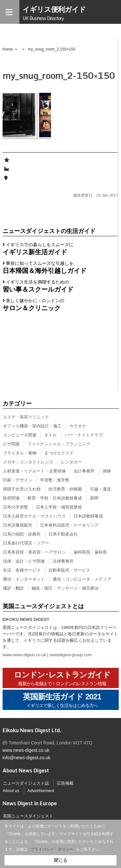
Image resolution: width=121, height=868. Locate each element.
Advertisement (41, 791)
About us (11, 791)
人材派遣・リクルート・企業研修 (34, 471)
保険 (107, 471)
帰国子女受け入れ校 (22, 489)
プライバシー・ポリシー (52, 849)
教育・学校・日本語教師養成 (55, 498)
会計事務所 (84, 471)
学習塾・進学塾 (55, 480)
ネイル (50, 435)
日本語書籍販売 (18, 525)
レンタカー (71, 462)
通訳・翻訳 (13, 588)
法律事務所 (63, 561)
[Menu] (10, 12)
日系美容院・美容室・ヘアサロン (34, 552)
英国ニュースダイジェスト (28, 816)
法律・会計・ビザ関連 (24, 561)
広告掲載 (65, 783)
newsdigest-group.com (71, 655)
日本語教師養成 (88, 516)
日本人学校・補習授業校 (59, 507)
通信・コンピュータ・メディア (82, 579)
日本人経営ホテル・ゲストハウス (34, 516)
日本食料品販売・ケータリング (69, 525)
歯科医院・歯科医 (90, 552)
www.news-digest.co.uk (24, 655)
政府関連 (11, 498)
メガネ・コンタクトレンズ (28, 462)
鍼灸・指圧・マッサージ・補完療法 (65, 588)
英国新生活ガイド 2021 (62, 700)
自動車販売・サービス (69, 570)
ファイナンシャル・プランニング (59, 444)
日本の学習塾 (15, 507)
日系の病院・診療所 (22, 534)
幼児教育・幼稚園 (65, 489)
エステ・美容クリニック (26, 417)
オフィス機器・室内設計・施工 (32, 426)
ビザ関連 (11, 444)
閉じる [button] (61, 860)
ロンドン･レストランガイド (62, 679)
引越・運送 (101, 489)
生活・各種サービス (22, 570)
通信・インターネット (24, 579)
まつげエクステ (59, 453)
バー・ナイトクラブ (84, 435)
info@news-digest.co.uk (27, 758)
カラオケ (78, 426)
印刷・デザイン (18, 480)
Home (8, 49)
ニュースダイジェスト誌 (26, 783)
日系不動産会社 (63, 534)
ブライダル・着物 (20, 453)
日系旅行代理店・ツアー (26, 543)
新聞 (94, 498)
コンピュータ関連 (20, 435)
